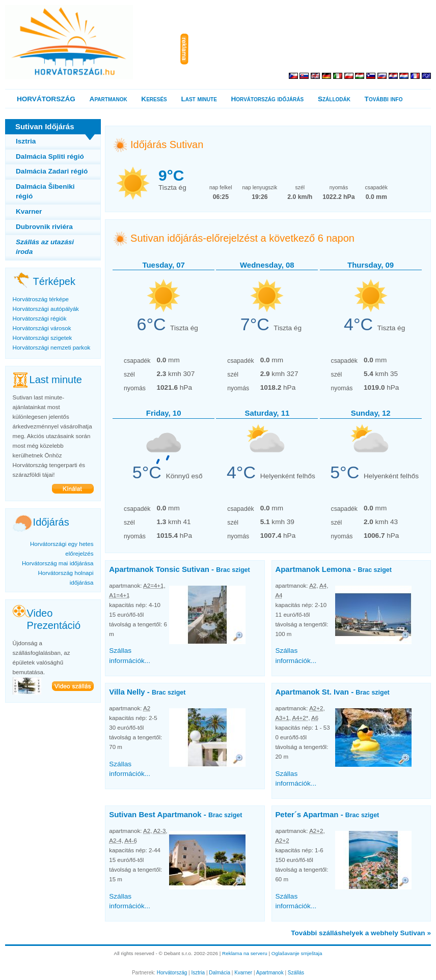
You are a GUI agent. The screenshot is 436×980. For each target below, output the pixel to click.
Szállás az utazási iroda (45, 247)
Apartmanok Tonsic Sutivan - (179, 569)
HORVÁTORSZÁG (46, 99)
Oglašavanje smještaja (297, 953)
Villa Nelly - (147, 692)
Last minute (199, 99)
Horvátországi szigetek (43, 338)
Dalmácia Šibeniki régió (45, 191)
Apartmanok (108, 99)
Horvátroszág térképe (41, 299)
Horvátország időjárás (268, 99)
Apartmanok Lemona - (333, 569)
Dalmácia (220, 973)
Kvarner (29, 211)
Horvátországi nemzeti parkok (52, 348)
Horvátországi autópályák (46, 309)
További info (384, 99)
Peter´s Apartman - (327, 814)
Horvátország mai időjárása (58, 563)
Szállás (296, 973)
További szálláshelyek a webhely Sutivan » (361, 933)
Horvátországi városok (42, 328)
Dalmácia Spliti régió (50, 156)
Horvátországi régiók (40, 319)
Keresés (154, 99)
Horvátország (172, 973)
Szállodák (334, 99)
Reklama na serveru (245, 953)
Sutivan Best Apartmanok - (175, 814)
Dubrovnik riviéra (44, 227)
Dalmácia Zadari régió (52, 171)
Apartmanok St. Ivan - (332, 692)
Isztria (26, 141)
